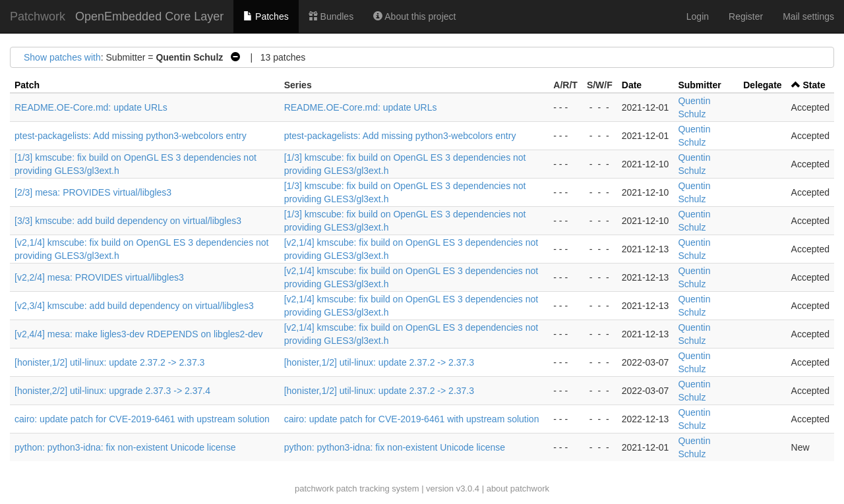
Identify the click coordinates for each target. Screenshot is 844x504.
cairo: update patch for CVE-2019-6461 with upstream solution (142, 419)
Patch (27, 85)
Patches (266, 16)
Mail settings (808, 16)
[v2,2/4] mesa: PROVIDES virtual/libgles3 (99, 277)
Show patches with (62, 57)
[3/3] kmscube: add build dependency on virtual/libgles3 (128, 221)
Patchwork (38, 16)
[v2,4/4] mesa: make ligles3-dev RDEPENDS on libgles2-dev (139, 334)
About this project (414, 16)
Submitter (699, 85)
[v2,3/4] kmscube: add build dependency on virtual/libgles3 (134, 306)
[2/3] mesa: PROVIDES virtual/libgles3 (93, 192)
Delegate (762, 85)
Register (746, 16)
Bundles (331, 16)
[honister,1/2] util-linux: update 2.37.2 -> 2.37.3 (109, 362)
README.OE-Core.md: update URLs (91, 107)
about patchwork (518, 489)
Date (632, 85)
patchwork (314, 489)
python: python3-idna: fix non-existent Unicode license (125, 447)
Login (698, 16)
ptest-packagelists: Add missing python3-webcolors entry (131, 136)
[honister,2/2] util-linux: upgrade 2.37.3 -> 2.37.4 (112, 391)
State (814, 85)
